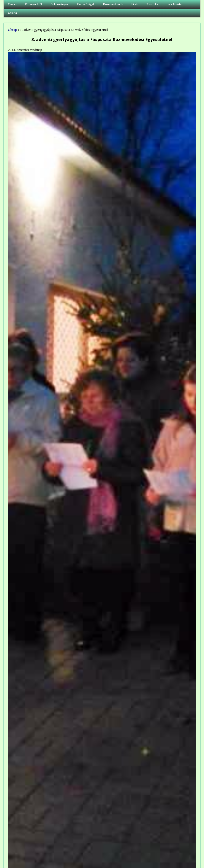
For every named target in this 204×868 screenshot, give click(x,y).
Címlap (12, 4)
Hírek (135, 4)
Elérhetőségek (86, 4)
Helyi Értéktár (175, 4)
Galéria (12, 13)
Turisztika (152, 4)
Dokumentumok (113, 4)
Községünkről (34, 4)
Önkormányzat (60, 4)
